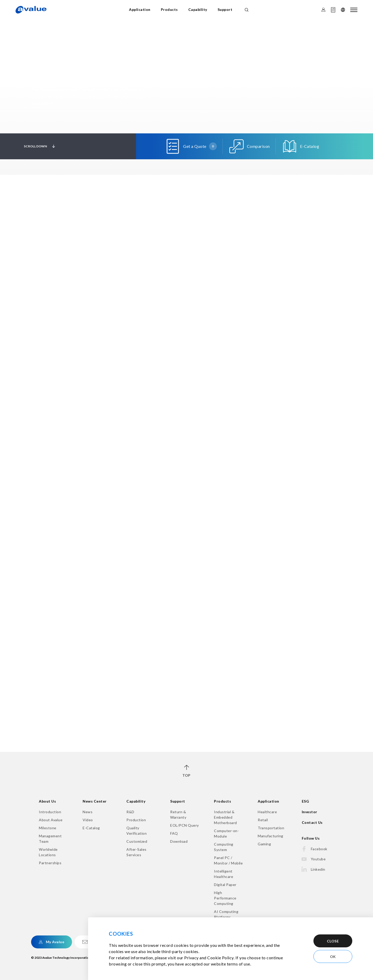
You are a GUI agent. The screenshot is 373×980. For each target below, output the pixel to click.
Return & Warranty (178, 815)
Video (88, 820)
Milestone (48, 828)
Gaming (264, 844)
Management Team (50, 839)
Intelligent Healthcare (224, 874)
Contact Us (312, 822)
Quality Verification (137, 831)
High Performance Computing (225, 898)
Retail (263, 820)
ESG (306, 801)
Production (136, 820)
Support (225, 9)
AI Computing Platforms (226, 914)
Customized (137, 841)
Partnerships (50, 863)
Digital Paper (225, 885)
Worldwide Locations (48, 852)
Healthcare (267, 812)
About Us (47, 801)
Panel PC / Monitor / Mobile (228, 860)
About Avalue (51, 820)
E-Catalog (91, 828)
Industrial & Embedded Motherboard (225, 817)
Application (140, 9)
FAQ (174, 833)
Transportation (271, 828)
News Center (95, 801)
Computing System (224, 847)
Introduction (50, 812)
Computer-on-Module (226, 833)
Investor (310, 812)
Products (169, 9)
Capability (198, 9)
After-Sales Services (137, 852)
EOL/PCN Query (185, 825)
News (88, 812)
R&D (130, 812)
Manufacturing (271, 836)
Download (179, 841)
